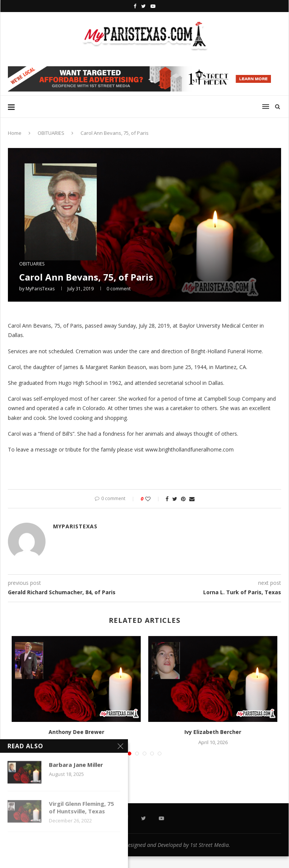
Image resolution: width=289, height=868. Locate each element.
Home (15, 133)
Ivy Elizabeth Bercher (213, 732)
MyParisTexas (40, 289)
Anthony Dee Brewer (76, 732)
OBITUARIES (51, 133)
